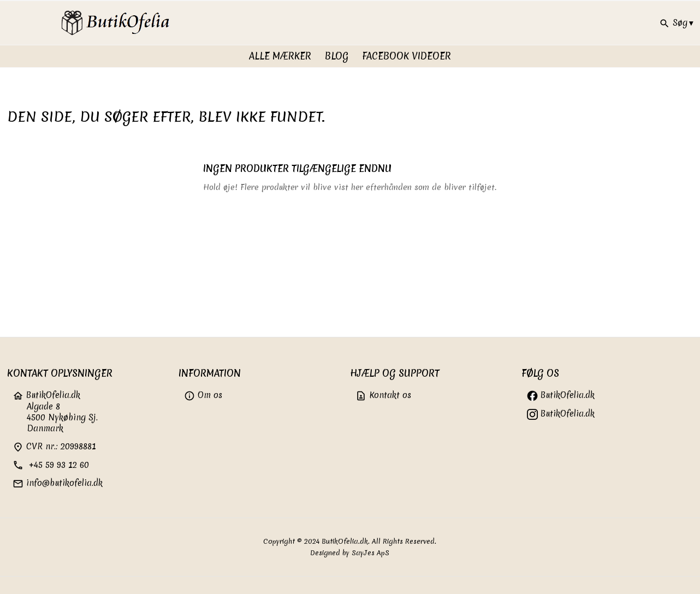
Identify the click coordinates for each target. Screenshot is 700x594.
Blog (337, 56)
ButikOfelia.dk (561, 395)
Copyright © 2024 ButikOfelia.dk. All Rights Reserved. (350, 541)
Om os (203, 395)
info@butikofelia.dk (58, 483)
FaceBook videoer (407, 56)
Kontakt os (383, 395)
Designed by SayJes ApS (350, 553)
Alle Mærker (280, 56)
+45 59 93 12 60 (51, 465)
